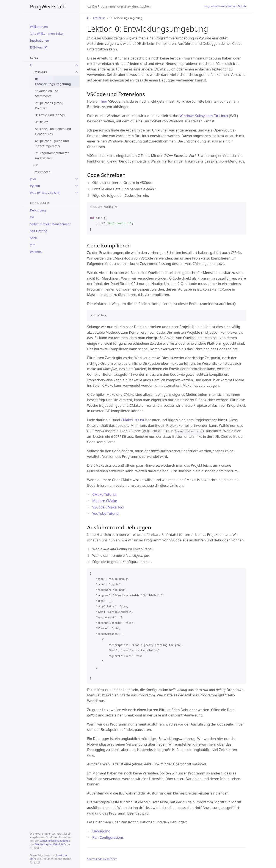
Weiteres (36, 252)
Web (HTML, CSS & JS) (45, 193)
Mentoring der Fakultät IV (51, 844)
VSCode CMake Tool (108, 507)
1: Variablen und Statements (47, 93)
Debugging (38, 210)
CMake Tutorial (104, 494)
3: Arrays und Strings (50, 115)
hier (104, 101)
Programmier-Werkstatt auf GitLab (225, 6)
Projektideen (42, 172)
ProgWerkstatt (47, 6)
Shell (33, 238)
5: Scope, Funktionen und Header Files (53, 131)
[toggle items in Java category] (77, 179)
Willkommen (39, 27)
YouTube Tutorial (106, 513)
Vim (33, 245)
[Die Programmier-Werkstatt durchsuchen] (138, 6)
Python (35, 186)
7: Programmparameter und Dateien (52, 156)
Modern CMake (105, 501)
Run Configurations (108, 837)
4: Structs (42, 122)
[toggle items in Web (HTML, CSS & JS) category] (77, 193)
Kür (35, 165)
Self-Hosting (39, 231)
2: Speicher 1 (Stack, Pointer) (49, 106)
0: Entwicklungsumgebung (53, 81)
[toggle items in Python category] (77, 186)
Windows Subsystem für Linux (204, 116)
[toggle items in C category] (77, 65)
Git (32, 217)
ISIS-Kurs (38, 47)
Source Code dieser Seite (102, 859)
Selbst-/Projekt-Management (50, 224)
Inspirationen (39, 40)
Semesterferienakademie (55, 841)
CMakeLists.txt (133, 420)
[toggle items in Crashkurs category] (77, 72)
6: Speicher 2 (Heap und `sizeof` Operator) (52, 143)
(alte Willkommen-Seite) (47, 34)
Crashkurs (40, 72)
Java (33, 179)
